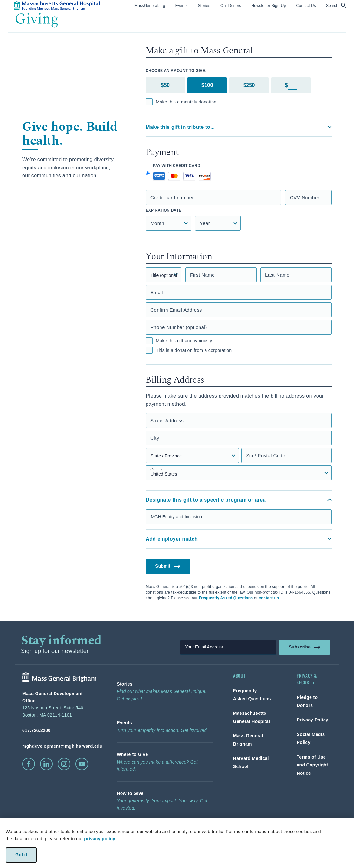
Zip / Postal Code (266, 455)
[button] (336, 6)
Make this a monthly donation (181, 102)
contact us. (269, 598)
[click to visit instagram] (64, 764)
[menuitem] (150, 6)
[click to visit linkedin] (46, 764)
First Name (202, 275)
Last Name (277, 275)
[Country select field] (239, 473)
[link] (150, 5)
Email (157, 292)
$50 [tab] (166, 85)
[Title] (164, 275)
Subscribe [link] (305, 647)
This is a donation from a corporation (189, 350)
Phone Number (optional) (179, 327)
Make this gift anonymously (179, 341)
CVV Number (305, 197)
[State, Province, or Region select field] (192, 455)
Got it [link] (21, 855)
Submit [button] (168, 566)
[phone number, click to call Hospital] (59, 730)
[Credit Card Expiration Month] (168, 223)
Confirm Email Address (176, 310)
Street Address (167, 421)
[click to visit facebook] (29, 764)
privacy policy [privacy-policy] (100, 839)
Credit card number (172, 197)
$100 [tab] (207, 85)
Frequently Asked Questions (226, 598)
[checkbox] (149, 102)
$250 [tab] (249, 85)
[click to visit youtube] (82, 764)
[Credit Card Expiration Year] (218, 223)
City (155, 438)
